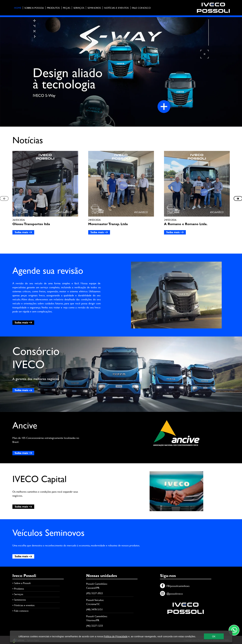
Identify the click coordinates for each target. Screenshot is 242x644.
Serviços (79, 8)
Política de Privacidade (116, 638)
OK (214, 638)
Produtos (53, 8)
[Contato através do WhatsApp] (234, 630)
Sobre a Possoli (34, 8)
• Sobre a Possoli (22, 583)
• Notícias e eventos (23, 605)
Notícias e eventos (116, 8)
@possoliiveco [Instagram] (171, 594)
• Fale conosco (20, 611)
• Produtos (18, 589)
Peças (67, 8)
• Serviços (18, 594)
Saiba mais (23, 232)
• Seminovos (19, 600)
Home (18, 8)
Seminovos (94, 8)
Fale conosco (141, 8)
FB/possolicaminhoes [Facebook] (175, 586)
